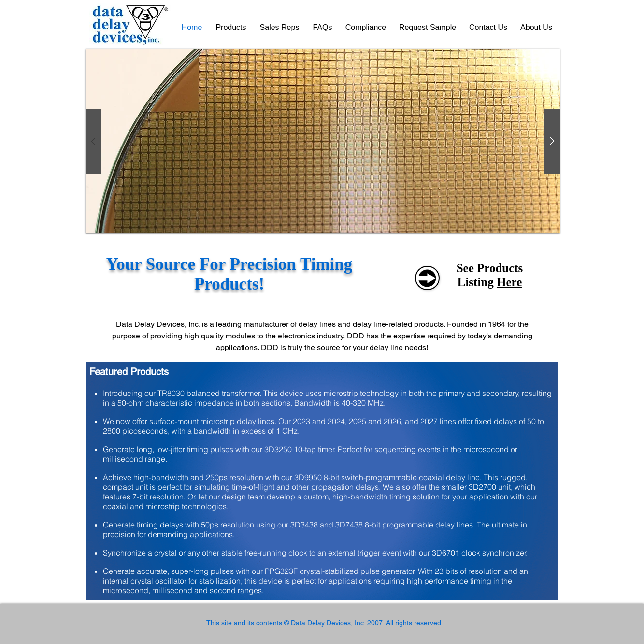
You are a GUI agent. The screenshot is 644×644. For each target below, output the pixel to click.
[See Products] (427, 278)
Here (509, 282)
